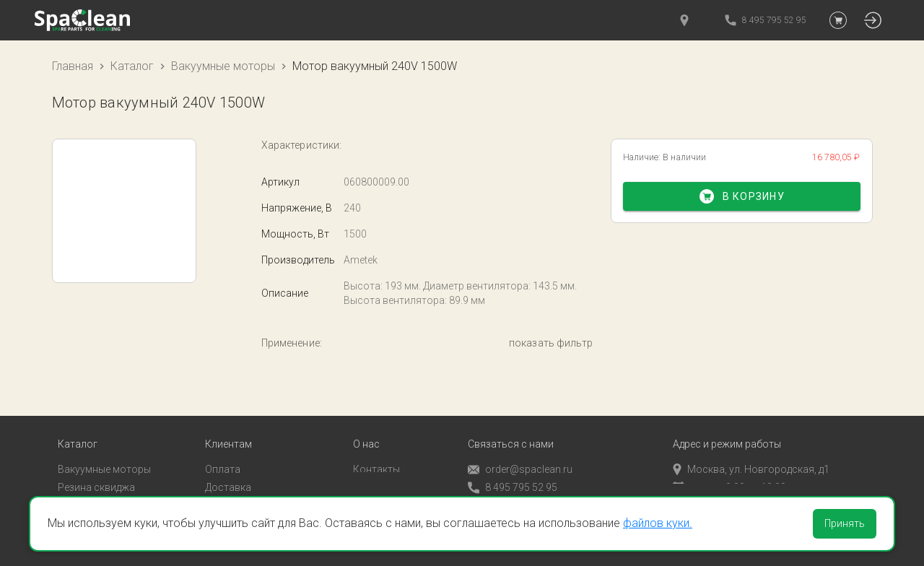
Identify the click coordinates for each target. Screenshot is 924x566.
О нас (366, 426)
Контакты (376, 450)
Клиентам (228, 426)
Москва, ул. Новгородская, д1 (751, 450)
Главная (73, 66)
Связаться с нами (511, 426)
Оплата (223, 450)
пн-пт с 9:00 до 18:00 (729, 468)
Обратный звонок (510, 487)
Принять (845, 523)
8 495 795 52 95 (513, 469)
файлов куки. (658, 523)
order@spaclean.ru (520, 451)
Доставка (228, 468)
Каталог (132, 66)
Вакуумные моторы (223, 66)
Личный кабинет (244, 486)
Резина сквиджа (96, 468)
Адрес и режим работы (727, 426)
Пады (70, 486)
